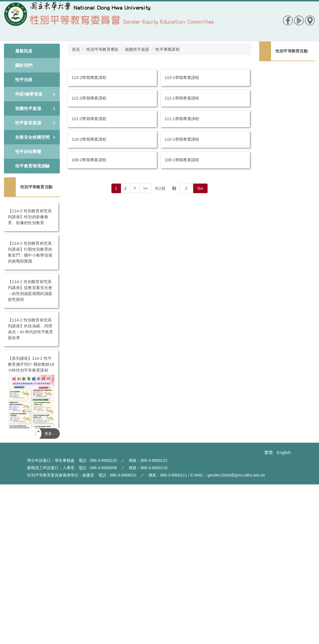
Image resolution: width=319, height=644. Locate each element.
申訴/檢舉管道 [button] (35, 94)
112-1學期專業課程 (182, 98)
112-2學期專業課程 (89, 98)
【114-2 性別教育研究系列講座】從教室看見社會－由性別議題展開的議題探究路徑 (285, 123)
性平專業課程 (168, 49)
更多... (50, 434)
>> (145, 188)
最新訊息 (24, 51)
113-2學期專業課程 (89, 78)
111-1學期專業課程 (182, 119)
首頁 (76, 49)
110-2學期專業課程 (89, 139)
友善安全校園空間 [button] (35, 137)
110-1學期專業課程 (182, 139)
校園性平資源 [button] (35, 108)
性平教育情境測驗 (32, 166)
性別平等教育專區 (102, 49)
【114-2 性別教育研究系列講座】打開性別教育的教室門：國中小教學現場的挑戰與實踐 (285, 100)
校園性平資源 (137, 49)
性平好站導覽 (28, 152)
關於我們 (24, 65)
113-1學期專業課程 (182, 78)
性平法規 (24, 80)
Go (200, 188)
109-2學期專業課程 (89, 160)
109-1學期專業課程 (182, 160)
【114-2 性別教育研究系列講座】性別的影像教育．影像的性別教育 (31, 217)
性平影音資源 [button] (35, 123)
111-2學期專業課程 (89, 119)
